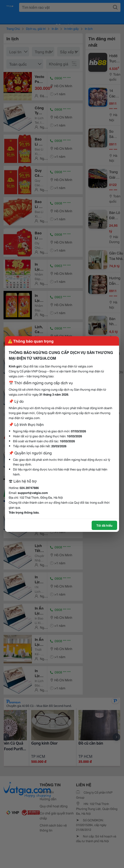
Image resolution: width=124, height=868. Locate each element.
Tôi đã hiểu (104, 525)
